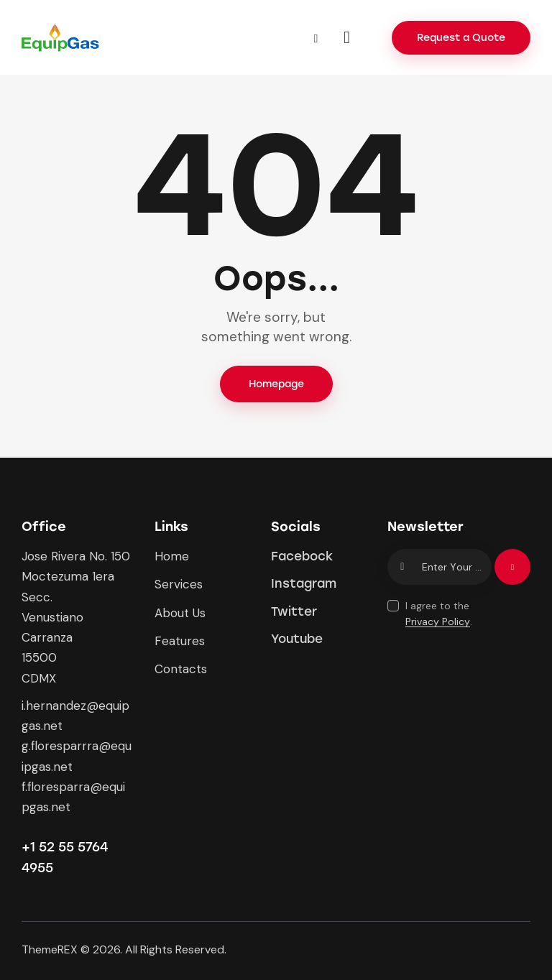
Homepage (276, 384)
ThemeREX (50, 949)
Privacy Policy (438, 622)
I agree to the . (439, 614)
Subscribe (512, 573)
